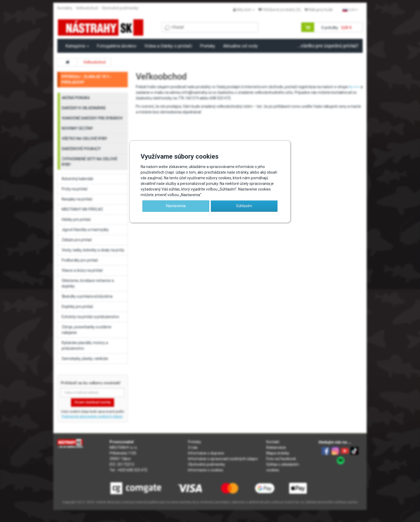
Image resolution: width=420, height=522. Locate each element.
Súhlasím (244, 206)
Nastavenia (176, 206)
